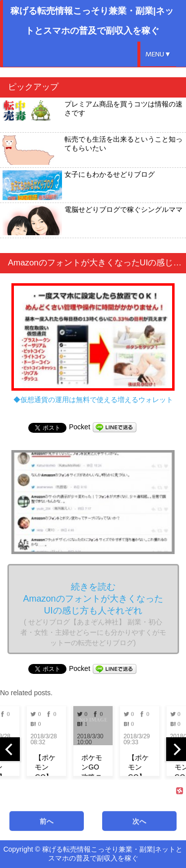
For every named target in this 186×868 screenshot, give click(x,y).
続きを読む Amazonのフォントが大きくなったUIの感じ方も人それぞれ (93, 614)
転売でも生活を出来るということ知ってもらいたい (93, 150)
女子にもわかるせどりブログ (79, 185)
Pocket (80, 427)
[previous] (10, 749)
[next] (176, 749)
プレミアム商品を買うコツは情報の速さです (93, 115)
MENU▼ (158, 54)
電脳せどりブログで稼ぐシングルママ (93, 220)
